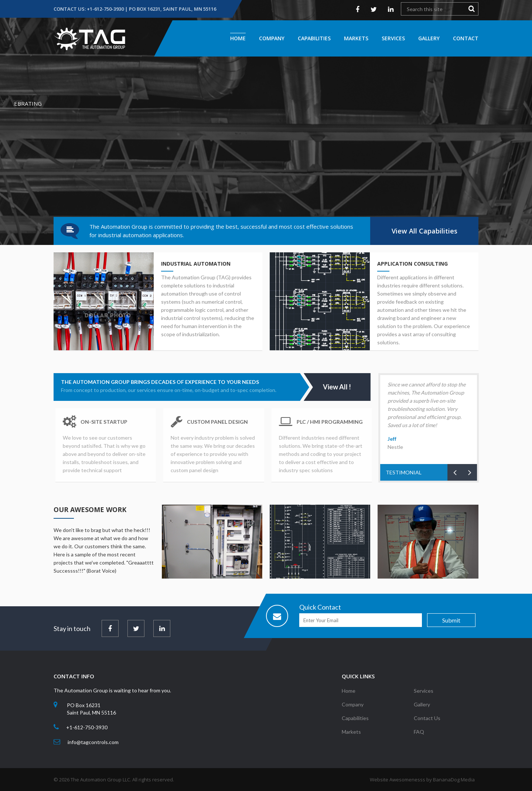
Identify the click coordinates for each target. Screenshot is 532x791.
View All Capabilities (424, 231)
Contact (466, 38)
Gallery (429, 38)
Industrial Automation (195, 264)
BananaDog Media (454, 780)
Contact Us (427, 722)
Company (272, 38)
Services (393, 38)
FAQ (419, 736)
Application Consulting (413, 264)
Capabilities (314, 38)
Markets (356, 38)
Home (238, 38)
